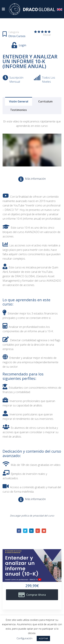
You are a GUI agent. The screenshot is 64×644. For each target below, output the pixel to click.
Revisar (47, 35)
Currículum (45, 101)
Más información (35, 179)
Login (22, 45)
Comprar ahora (36, 595)
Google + (38, 531)
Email (44, 531)
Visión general (19, 101)
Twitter (25, 531)
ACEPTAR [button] (43, 638)
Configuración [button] (24, 638)
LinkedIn (31, 531)
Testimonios (19, 110)
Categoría (14, 32)
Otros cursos (17, 36)
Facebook (19, 531)
